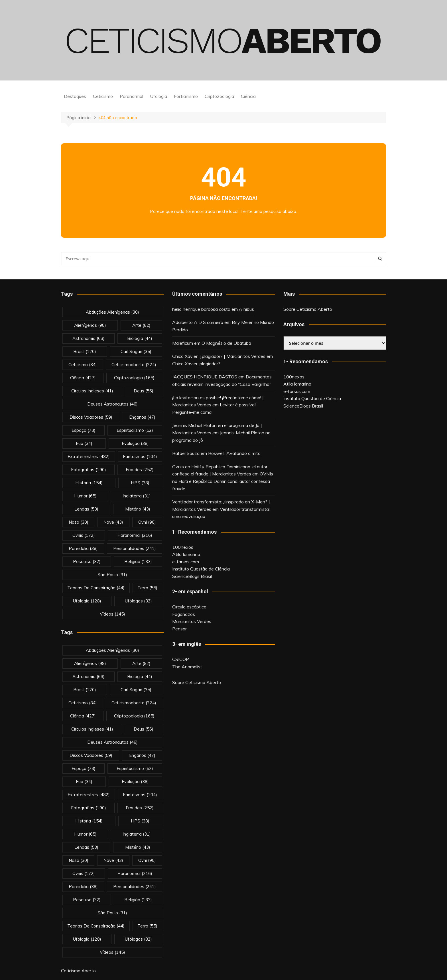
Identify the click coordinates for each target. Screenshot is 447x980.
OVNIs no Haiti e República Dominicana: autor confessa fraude (223, 481)
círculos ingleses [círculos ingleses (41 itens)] (92, 391)
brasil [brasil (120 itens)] (85, 351)
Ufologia (159, 96)
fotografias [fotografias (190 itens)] (89, 470)
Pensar (179, 629)
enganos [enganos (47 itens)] (142, 417)
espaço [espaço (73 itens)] (84, 430)
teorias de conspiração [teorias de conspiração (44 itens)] (96, 588)
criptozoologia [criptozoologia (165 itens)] (134, 378)
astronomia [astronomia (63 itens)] (89, 338)
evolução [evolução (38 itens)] (135, 443)
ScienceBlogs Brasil (192, 576)
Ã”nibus (246, 309)
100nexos (183, 547)
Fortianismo (186, 96)
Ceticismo (103, 96)
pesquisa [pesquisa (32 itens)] (87, 561)
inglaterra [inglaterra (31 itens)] (137, 496)
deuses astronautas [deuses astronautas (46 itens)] (112, 404)
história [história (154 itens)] (89, 483)
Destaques (75, 96)
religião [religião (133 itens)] (138, 561)
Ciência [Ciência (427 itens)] (83, 378)
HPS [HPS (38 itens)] (140, 483)
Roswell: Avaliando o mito (234, 453)
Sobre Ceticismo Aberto (197, 682)
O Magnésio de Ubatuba (226, 343)
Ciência (248, 96)
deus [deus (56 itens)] (144, 391)
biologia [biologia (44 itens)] (140, 338)
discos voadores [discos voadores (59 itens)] (91, 417)
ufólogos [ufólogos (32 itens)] (138, 601)
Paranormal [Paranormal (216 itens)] (135, 535)
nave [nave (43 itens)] (113, 522)
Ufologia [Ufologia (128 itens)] (87, 601)
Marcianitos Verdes (192, 621)
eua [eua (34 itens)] (84, 443)
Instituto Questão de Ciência (201, 569)
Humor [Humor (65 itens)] (85, 496)
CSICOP (181, 659)
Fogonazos (184, 614)
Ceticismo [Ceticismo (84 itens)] (83, 365)
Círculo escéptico (189, 607)
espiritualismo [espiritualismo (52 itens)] (135, 430)
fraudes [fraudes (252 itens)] (140, 470)
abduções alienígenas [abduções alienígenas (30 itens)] (112, 312)
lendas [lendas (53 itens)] (86, 509)
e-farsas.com (186, 562)
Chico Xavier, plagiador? (196, 364)
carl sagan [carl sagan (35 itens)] (136, 351)
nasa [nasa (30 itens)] (79, 522)
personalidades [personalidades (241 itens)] (135, 548)
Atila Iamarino (186, 554)
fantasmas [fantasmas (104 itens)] (140, 456)
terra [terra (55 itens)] (147, 588)
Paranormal (131, 96)
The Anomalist (187, 667)
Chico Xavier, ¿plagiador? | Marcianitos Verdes (219, 356)
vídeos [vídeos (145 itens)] (112, 614)
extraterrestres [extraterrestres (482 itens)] (89, 456)
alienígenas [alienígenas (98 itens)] (90, 325)
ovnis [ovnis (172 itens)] (84, 535)
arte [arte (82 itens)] (141, 325)
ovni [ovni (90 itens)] (147, 522)
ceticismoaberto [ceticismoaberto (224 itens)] (134, 365)
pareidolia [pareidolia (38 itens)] (83, 548)
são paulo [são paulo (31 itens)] (112, 575)
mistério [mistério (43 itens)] (138, 509)
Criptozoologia (219, 96)
